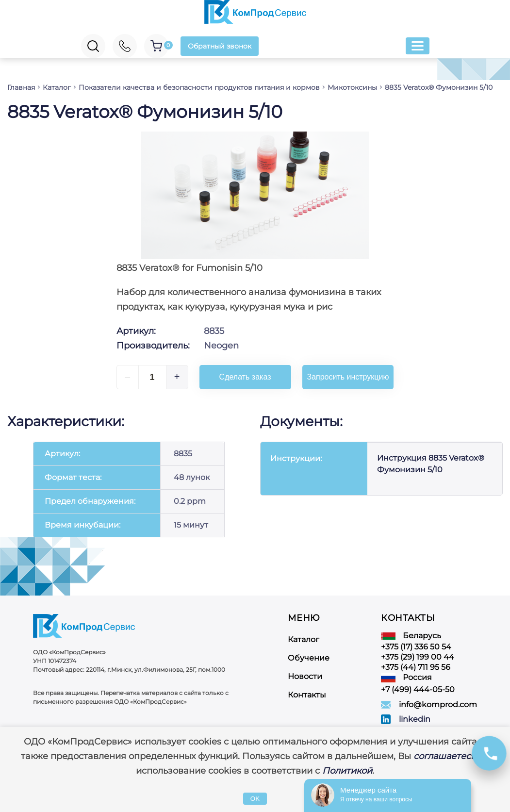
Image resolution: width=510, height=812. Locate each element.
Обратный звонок (220, 46)
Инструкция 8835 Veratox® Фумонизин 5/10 (431, 464)
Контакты (307, 695)
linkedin (415, 719)
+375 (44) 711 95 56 (416, 667)
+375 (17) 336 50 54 (416, 647)
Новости (305, 676)
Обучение (309, 658)
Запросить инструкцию (348, 377)
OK (255, 799)
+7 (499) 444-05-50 (418, 689)
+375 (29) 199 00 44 (418, 657)
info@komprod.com (438, 704)
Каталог (304, 639)
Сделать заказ (245, 377)
